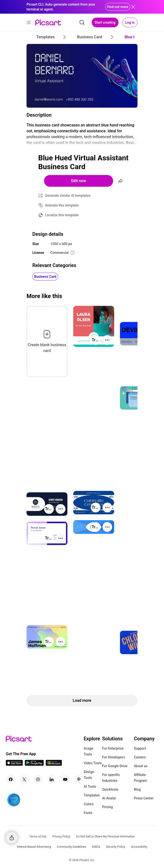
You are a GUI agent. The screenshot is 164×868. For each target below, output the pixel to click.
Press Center (144, 798)
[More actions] (107, 340)
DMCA (96, 847)
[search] (82, 22)
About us (141, 766)
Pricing (108, 807)
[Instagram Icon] (38, 779)
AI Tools (90, 786)
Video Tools (93, 763)
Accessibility (139, 847)
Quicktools (110, 789)
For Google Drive (115, 766)
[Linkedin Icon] (52, 779)
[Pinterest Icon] (79, 779)
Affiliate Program (140, 778)
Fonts (88, 813)
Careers (140, 757)
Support (140, 748)
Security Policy (116, 847)
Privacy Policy (61, 837)
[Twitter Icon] (24, 779)
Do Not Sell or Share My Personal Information (105, 837)
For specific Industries (111, 778)
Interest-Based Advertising (34, 847)
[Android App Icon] (34, 764)
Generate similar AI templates (68, 196)
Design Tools (89, 775)
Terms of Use (38, 837)
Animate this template (62, 205)
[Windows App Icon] (54, 764)
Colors (89, 804)
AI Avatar (109, 798)
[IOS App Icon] (14, 764)
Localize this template (62, 215)
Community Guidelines (72, 847)
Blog (137, 789)
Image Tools (88, 751)
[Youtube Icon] (65, 779)
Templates (92, 795)
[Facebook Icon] (11, 779)
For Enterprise (113, 748)
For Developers (114, 757)
